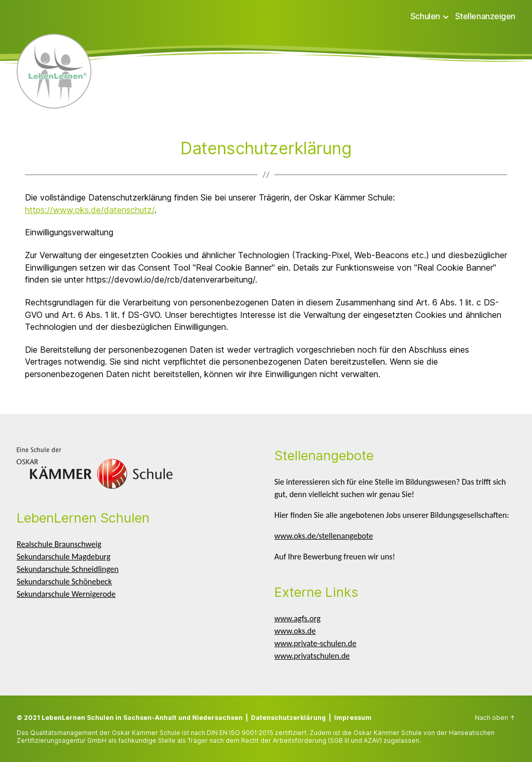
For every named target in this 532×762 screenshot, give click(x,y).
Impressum (353, 718)
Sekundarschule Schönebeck (64, 581)
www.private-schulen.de (315, 643)
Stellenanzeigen (485, 16)
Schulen (425, 16)
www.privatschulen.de (312, 656)
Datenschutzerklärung (288, 718)
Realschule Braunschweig (59, 544)
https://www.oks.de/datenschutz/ (90, 210)
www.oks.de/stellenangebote (324, 536)
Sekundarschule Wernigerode (66, 594)
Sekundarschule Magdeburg (63, 557)
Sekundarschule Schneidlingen (68, 569)
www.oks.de (295, 631)
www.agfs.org (297, 618)
